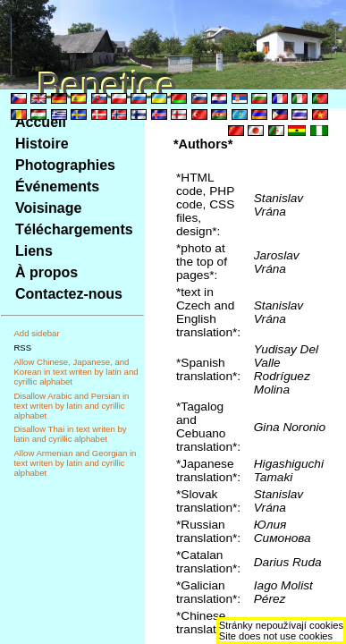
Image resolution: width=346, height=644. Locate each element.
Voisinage (48, 208)
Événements (57, 186)
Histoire (42, 144)
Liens (34, 251)
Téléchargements (74, 229)
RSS (22, 347)
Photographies (65, 165)
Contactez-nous (69, 294)
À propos (46, 272)
